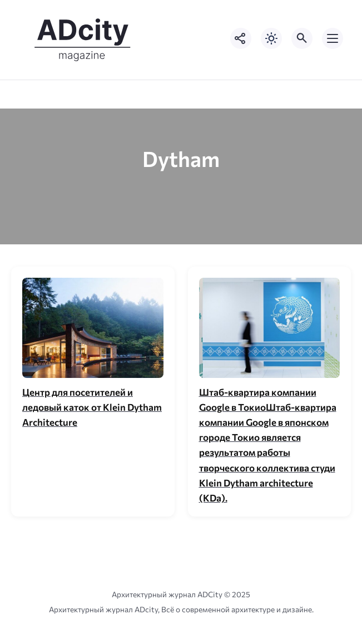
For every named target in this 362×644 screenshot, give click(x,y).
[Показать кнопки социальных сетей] (241, 38)
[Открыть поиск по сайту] (302, 38)
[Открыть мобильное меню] (333, 38)
